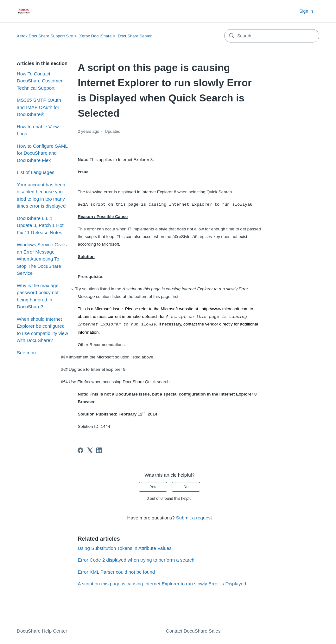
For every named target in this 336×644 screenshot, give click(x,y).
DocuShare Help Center (42, 631)
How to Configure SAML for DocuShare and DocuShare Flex (42, 153)
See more (27, 353)
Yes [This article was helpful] (153, 487)
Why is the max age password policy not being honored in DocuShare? (38, 296)
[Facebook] (80, 450)
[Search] (272, 36)
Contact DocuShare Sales (193, 631)
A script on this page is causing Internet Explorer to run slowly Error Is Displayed (162, 584)
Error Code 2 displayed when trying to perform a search (136, 560)
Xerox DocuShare (95, 36)
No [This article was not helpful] (186, 487)
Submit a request (194, 518)
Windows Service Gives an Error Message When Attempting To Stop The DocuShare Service (42, 259)
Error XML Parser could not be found (116, 572)
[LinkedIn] (99, 450)
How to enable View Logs (38, 130)
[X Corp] (90, 450)
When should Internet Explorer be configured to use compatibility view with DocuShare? (42, 330)
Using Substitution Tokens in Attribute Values (124, 548)
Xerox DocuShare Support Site (45, 36)
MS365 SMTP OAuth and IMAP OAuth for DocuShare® (39, 107)
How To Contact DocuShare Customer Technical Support (40, 81)
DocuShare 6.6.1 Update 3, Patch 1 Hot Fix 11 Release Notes (40, 225)
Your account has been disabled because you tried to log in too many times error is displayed (41, 195)
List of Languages (35, 172)
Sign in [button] (306, 11)
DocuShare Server (135, 36)
